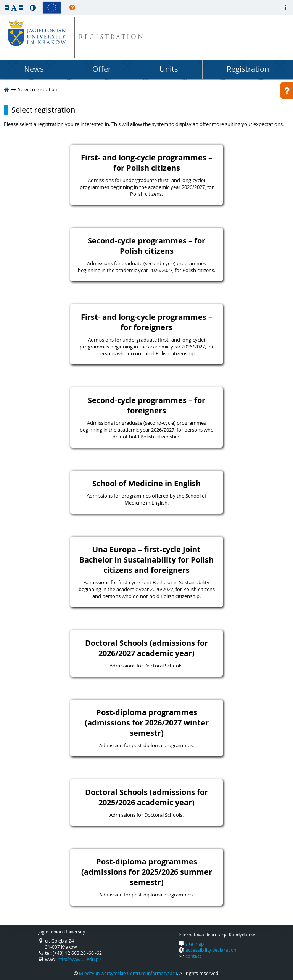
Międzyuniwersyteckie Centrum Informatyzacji (128, 973)
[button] (7, 7)
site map (195, 944)
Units (169, 69)
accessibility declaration (211, 950)
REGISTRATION (112, 38)
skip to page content (2, 2)
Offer (102, 69)
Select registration (43, 110)
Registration (248, 69)
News (34, 69)
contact (193, 956)
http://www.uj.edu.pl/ (79, 959)
